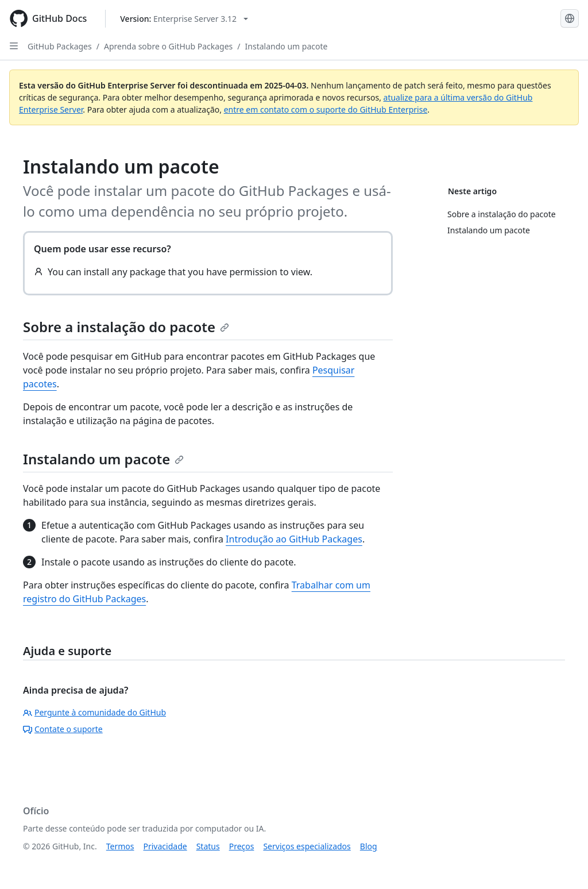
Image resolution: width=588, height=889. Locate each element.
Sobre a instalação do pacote (126, 327)
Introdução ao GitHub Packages (294, 539)
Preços (242, 846)
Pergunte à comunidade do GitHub (94, 712)
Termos (120, 846)
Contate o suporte (63, 729)
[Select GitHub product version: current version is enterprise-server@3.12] (184, 19)
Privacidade (165, 846)
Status (208, 846)
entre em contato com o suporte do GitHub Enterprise (326, 109)
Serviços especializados (307, 846)
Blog (369, 846)
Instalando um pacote (287, 46)
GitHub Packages (60, 46)
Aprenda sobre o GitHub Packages (168, 46)
